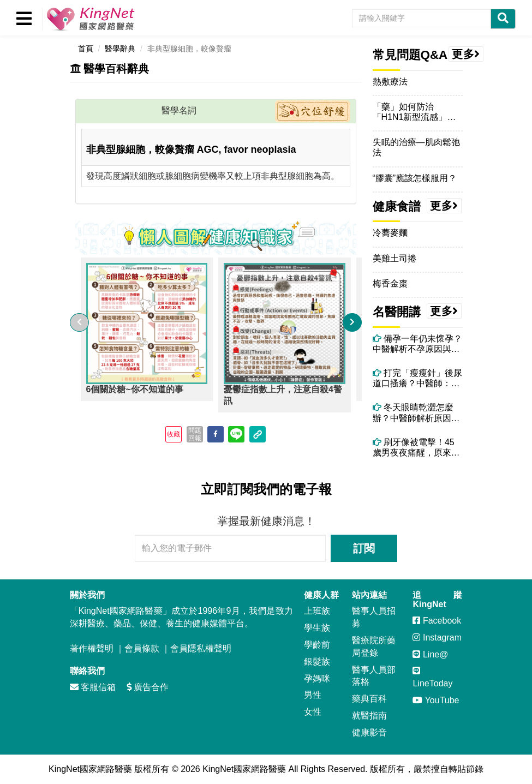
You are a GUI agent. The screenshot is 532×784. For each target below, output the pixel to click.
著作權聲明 (92, 648)
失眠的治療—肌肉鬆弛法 (416, 147)
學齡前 (317, 645)
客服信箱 (93, 687)
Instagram (437, 638)
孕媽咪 (317, 678)
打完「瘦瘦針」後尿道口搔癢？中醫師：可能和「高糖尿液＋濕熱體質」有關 (417, 378)
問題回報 (195, 434)
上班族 (317, 611)
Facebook (437, 621)
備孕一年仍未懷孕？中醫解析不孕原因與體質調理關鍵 (417, 344)
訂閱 (364, 548)
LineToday (432, 677)
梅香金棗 (390, 283)
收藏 (174, 434)
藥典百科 (369, 699)
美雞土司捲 (394, 258)
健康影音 (369, 732)
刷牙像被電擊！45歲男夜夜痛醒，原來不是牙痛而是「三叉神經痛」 (416, 448)
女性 (313, 712)
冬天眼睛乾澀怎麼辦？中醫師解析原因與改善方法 (416, 413)
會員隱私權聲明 (201, 648)
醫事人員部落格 (374, 676)
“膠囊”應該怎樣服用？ (415, 178)
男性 (313, 695)
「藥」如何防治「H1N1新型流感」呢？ (410, 112)
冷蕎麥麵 (390, 233)
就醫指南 (369, 716)
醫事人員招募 (374, 617)
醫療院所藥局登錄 (374, 647)
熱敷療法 (390, 82)
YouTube (436, 700)
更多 (466, 54)
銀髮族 (317, 662)
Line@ (430, 654)
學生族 (317, 628)
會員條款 (142, 648)
